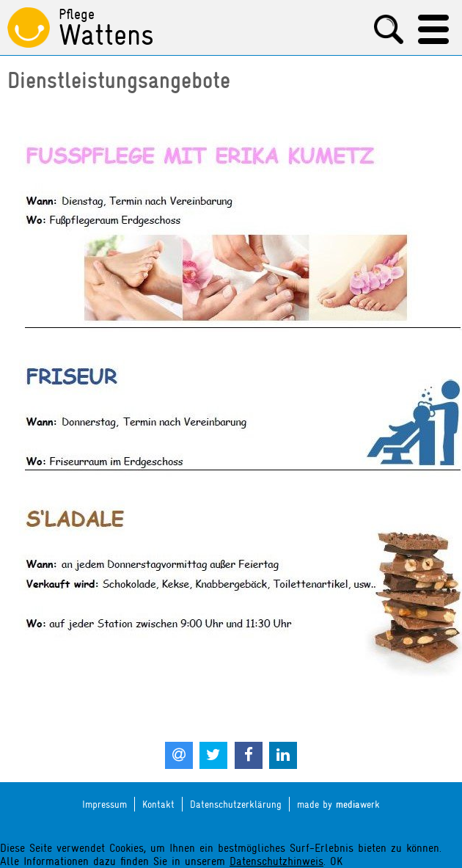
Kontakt (158, 804)
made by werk (338, 805)
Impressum (104, 804)
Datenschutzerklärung (236, 804)
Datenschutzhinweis (276, 861)
